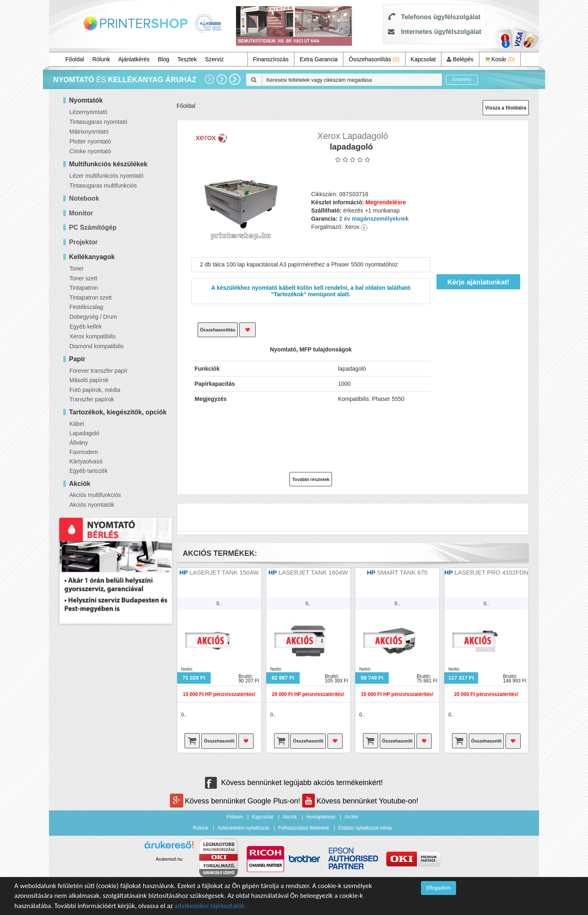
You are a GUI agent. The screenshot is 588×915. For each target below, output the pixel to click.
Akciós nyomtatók (92, 505)
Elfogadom (439, 888)
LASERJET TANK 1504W (224, 572)
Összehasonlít (219, 741)
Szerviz (214, 59)
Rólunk (101, 59)
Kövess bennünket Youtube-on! (360, 801)
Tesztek (187, 59)
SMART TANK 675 (402, 572)
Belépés (460, 59)
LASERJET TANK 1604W (313, 572)
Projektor (83, 242)
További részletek (311, 479)
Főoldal (75, 59)
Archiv (351, 817)
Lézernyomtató (88, 112)
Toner (77, 268)
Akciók (290, 817)
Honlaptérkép (321, 817)
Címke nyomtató (90, 151)
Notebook (84, 198)
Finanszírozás (271, 59)
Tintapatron (84, 288)
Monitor (81, 213)
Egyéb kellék (86, 327)
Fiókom (235, 817)
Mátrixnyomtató (89, 132)
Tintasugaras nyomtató (98, 122)
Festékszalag (86, 307)
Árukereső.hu (169, 859)
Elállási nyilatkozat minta (365, 828)
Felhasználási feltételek (304, 828)
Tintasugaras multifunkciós (103, 186)
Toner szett (83, 278)
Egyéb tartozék (88, 471)
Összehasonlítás (374, 59)
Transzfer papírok (92, 399)
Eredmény (462, 79)
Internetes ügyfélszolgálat (441, 32)
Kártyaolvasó (86, 461)
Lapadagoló (84, 433)
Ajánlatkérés (134, 59)
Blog (164, 59)
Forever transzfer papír (98, 371)
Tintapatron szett (91, 298)
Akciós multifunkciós (95, 495)
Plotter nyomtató (90, 141)
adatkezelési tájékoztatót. (210, 906)
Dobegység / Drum (93, 317)
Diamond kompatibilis (97, 346)
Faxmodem (84, 452)
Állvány (79, 443)
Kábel (77, 424)
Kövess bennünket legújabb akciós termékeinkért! (294, 783)
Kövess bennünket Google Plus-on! (236, 801)
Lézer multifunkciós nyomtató (106, 176)
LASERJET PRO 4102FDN (491, 572)
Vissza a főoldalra (506, 108)
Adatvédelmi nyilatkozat (243, 828)
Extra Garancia (319, 59)
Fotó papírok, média (95, 390)
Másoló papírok (89, 380)
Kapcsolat (423, 59)
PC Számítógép (93, 227)
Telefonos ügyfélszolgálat (441, 17)
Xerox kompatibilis (93, 336)
